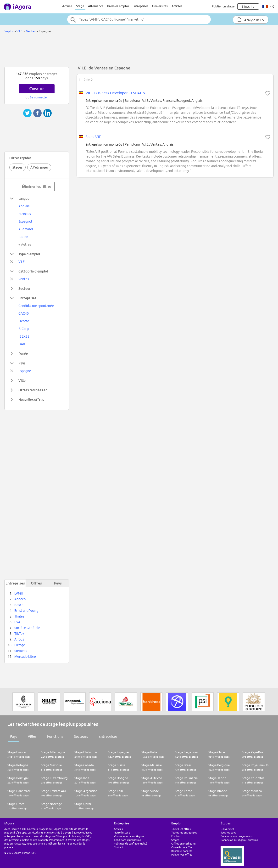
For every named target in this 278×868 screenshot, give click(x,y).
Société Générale (27, 628)
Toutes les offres (181, 829)
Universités (160, 6)
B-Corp (24, 329)
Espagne (25, 371)
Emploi (8, 31)
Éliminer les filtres (37, 186)
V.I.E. (20, 31)
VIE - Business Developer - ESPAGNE (117, 93)
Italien (23, 237)
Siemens (21, 651)
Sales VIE (93, 137)
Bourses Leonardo (182, 851)
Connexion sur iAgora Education (239, 840)
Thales (19, 616)
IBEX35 (24, 336)
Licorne (24, 321)
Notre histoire (122, 832)
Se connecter (39, 97)
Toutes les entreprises (184, 832)
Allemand (26, 229)
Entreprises (140, 6)
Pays (14, 736)
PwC (18, 622)
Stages (17, 167)
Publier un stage (223, 6)
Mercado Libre (25, 657)
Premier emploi (118, 6)
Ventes (31, 31)
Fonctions (55, 736)
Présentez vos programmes (236, 836)
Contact (118, 847)
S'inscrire (37, 89)
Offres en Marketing (183, 843)
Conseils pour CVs (182, 847)
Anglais (24, 206)
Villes (32, 736)
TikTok (19, 634)
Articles (177, 6)
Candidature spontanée (36, 306)
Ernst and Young (26, 611)
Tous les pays (228, 832)
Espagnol (25, 221)
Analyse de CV (251, 20)
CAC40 (24, 313)
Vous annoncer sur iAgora (129, 836)
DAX (22, 344)
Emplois (176, 836)
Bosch (19, 605)
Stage (80, 6)
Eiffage (20, 645)
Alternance (96, 6)
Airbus (19, 639)
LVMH (19, 593)
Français (25, 214)
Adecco (20, 599)
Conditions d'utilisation (127, 840)
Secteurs (81, 736)
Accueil (67, 6)
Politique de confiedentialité (131, 843)
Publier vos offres (182, 854)
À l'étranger (39, 167)
